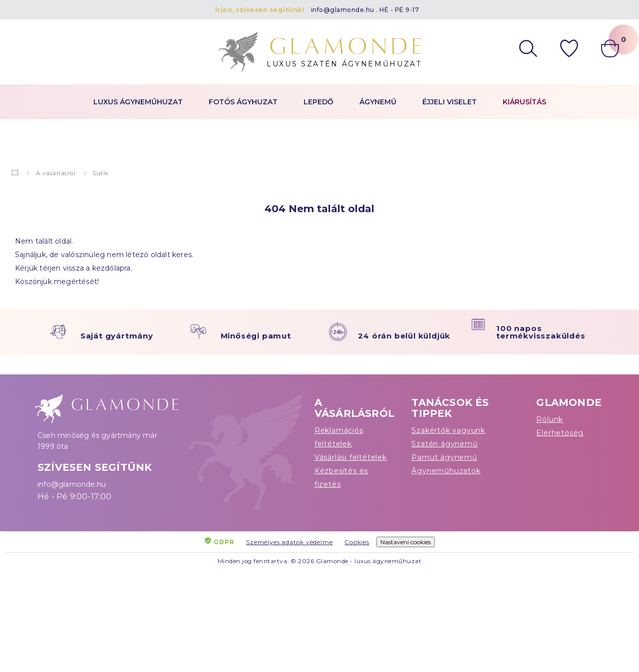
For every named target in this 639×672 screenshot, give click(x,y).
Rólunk (550, 419)
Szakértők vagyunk (448, 430)
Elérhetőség (560, 433)
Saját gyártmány (117, 336)
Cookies (357, 542)
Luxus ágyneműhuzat (138, 102)
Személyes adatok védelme (289, 542)
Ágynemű (378, 102)
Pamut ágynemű (444, 457)
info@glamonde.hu (343, 10)
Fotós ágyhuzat (243, 102)
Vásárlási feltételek (351, 457)
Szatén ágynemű (444, 444)
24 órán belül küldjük (404, 336)
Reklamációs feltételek (339, 437)
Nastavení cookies (406, 542)
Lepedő (319, 102)
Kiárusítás (524, 102)
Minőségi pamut (256, 336)
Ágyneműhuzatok (446, 471)
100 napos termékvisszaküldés (541, 332)
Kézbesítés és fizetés (341, 478)
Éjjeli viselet (450, 102)
